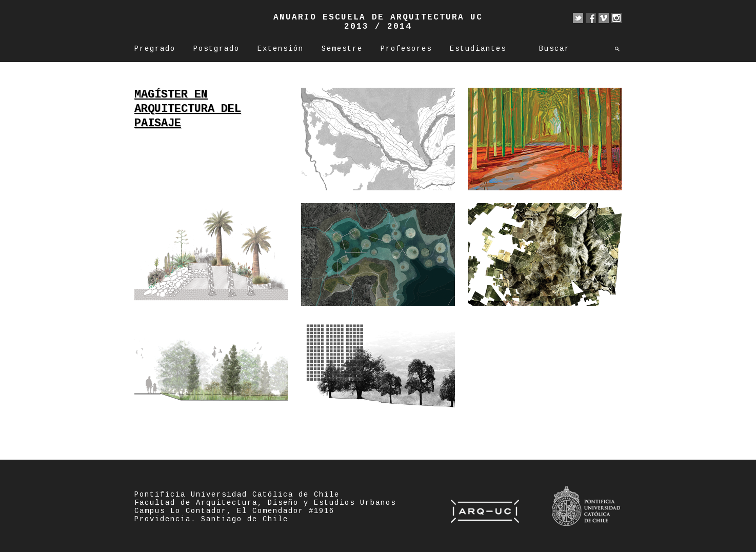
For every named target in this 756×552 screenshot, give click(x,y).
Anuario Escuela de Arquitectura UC (378, 17)
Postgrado (216, 49)
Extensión (281, 49)
